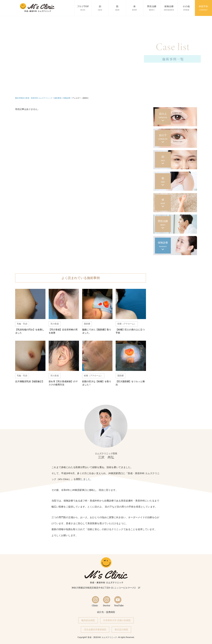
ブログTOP (83, 8)
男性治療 (152, 8)
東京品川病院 (121, 629)
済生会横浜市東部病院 (95, 629)
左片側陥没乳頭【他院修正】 (30, 381)
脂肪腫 (87, 324)
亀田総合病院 (88, 620)
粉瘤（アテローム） (127, 324)
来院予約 (203, 8)
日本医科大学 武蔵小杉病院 (117, 620)
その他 (186, 8)
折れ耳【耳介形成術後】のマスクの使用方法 (63, 383)
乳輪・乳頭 (22, 324)
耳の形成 (55, 324)
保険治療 (169, 8)
